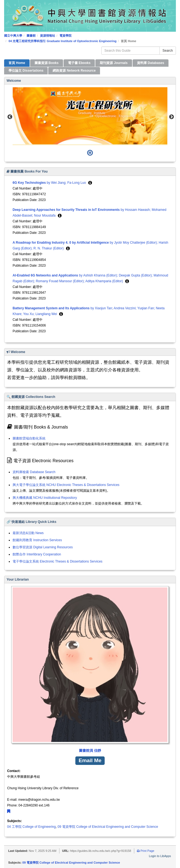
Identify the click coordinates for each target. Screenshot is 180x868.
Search (168, 51)
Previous (10, 117)
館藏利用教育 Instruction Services (37, 540)
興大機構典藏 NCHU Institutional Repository (45, 498)
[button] (90, 183)
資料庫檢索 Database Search (34, 472)
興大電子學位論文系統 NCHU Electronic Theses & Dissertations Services (66, 485)
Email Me (90, 760)
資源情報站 (48, 36)
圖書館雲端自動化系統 (29, 438)
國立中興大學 (13, 36)
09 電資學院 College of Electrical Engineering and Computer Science (108, 827)
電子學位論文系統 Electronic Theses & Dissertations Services (58, 561)
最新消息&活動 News (28, 533)
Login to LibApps (160, 856)
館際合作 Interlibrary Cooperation (37, 554)
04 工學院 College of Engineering (31, 827)
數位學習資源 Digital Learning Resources (43, 547)
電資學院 (65, 36)
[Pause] (90, 153)
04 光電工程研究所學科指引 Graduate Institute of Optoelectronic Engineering (62, 41)
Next (172, 117)
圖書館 (31, 36)
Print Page (146, 851)
